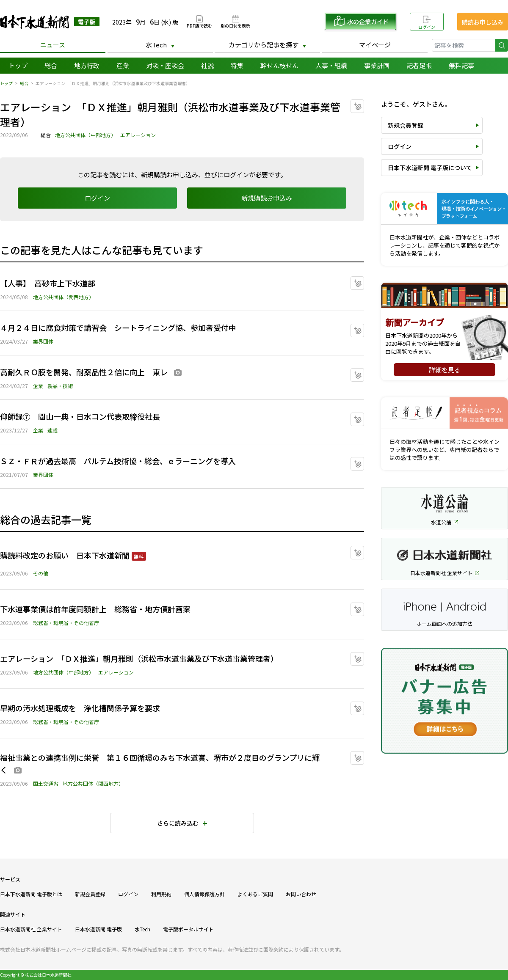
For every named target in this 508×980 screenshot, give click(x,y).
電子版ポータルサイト (188, 929)
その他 (41, 573)
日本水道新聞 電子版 (98, 929)
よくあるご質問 (255, 894)
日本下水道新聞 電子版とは (31, 894)
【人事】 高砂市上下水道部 (48, 283)
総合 (51, 65)
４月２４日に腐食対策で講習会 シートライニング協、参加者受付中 (118, 328)
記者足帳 (419, 65)
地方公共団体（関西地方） (63, 297)
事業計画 (377, 65)
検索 (502, 45)
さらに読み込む (178, 823)
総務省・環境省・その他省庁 (66, 623)
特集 (237, 65)
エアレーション (138, 135)
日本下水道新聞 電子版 (50, 22)
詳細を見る (445, 370)
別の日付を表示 (235, 25)
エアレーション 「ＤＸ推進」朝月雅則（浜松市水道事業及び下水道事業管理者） (139, 658)
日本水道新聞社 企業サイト (31, 929)
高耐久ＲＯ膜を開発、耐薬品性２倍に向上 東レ (84, 372)
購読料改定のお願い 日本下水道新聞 (65, 555)
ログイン (427, 27)
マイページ (375, 45)
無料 (139, 556)
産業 (123, 65)
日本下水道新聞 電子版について (430, 168)
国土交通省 (46, 783)
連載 (52, 430)
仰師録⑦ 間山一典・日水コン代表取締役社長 (88, 416)
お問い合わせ (301, 894)
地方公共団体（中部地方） (86, 135)
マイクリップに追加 (364, 103)
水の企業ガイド (368, 22)
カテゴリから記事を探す (264, 45)
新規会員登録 (406, 125)
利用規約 (161, 894)
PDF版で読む (199, 25)
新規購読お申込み (267, 198)
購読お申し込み (483, 22)
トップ (18, 65)
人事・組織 (331, 65)
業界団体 (43, 341)
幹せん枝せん (279, 65)
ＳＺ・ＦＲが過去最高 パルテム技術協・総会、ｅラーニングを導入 (118, 461)
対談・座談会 (165, 65)
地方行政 (87, 65)
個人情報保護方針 (204, 894)
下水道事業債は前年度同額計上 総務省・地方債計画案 (95, 609)
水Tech (156, 45)
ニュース (53, 45)
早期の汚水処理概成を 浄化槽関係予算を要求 (80, 708)
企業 (38, 386)
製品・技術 (60, 386)
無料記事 (461, 65)
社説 (207, 65)
